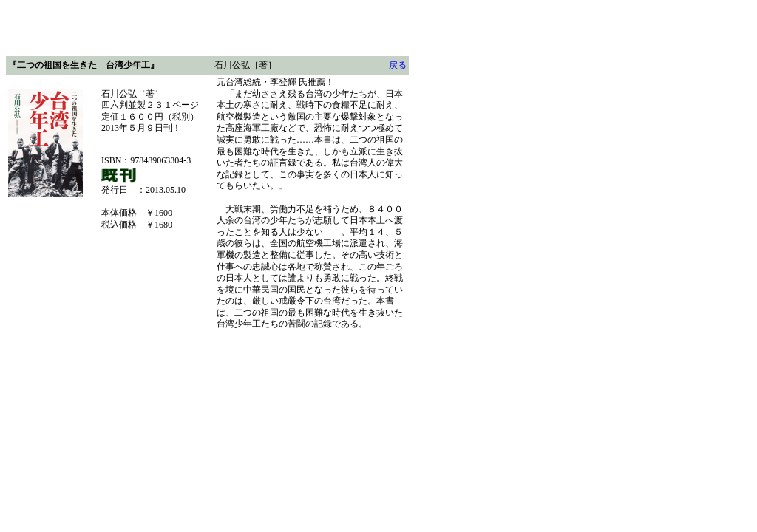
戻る (398, 65)
